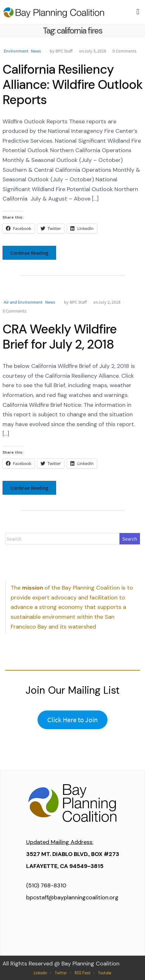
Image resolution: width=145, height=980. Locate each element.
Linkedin (40, 973)
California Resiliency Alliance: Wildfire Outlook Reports (72, 84)
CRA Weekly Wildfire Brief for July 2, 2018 (60, 337)
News (36, 51)
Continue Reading (29, 253)
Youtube (105, 973)
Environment (16, 51)
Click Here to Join (72, 720)
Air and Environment (23, 302)
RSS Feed (82, 973)
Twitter (61, 973)
